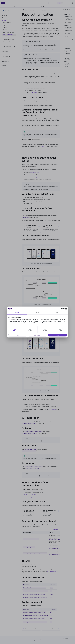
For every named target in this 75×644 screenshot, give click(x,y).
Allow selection (37, 335)
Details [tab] (38, 313)
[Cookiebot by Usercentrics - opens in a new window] (61, 309)
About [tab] (58, 313)
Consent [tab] (17, 313)
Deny (18, 335)
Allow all (57, 335)
